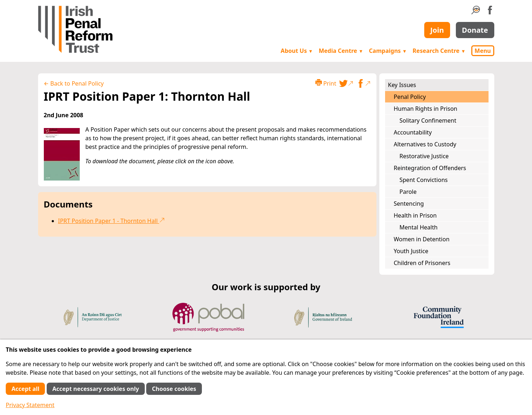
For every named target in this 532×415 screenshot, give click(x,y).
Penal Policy (410, 97)
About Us (297, 51)
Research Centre (439, 51)
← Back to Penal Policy (74, 83)
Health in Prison (415, 215)
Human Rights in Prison (425, 109)
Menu (483, 51)
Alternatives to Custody (425, 144)
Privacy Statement (30, 405)
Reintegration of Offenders (430, 168)
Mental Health (418, 227)
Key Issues (402, 85)
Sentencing (409, 204)
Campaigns (388, 51)
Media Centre (341, 51)
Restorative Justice (424, 156)
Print (326, 83)
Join (437, 30)
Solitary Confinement (428, 120)
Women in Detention (422, 239)
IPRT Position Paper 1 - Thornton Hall (112, 221)
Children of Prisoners (422, 263)
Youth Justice (411, 251)
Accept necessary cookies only (96, 389)
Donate (475, 30)
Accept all (25, 389)
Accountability (413, 132)
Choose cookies (174, 389)
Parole (408, 192)
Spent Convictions (424, 180)
